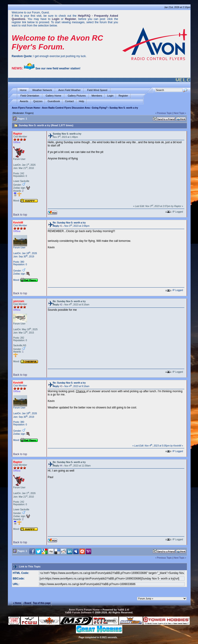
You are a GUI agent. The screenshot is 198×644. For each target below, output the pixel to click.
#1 (61, 226)
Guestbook (54, 101)
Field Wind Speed (97, 90)
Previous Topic (164, 113)
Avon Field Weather (69, 90)
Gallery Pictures (77, 96)
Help (82, 101)
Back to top (20, 215)
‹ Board (27, 603)
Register (123, 96)
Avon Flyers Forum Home (26, 108)
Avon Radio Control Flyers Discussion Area (66, 108)
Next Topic (179, 113)
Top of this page (42, 603)
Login (110, 96)
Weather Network (42, 90)
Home (23, 90)
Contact (69, 101)
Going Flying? (100, 108)
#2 (61, 305)
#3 (61, 386)
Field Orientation (30, 96)
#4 (61, 466)
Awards (24, 101)
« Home (17, 603)
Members (97, 96)
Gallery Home (53, 96)
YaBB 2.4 (123, 610)
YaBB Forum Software (78, 612)
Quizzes (38, 101)
